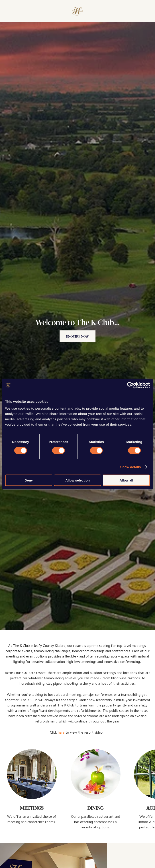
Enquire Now (77, 336)
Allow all (126, 480)
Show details (131, 467)
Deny (29, 480)
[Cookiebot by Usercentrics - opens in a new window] (130, 385)
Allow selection (77, 480)
